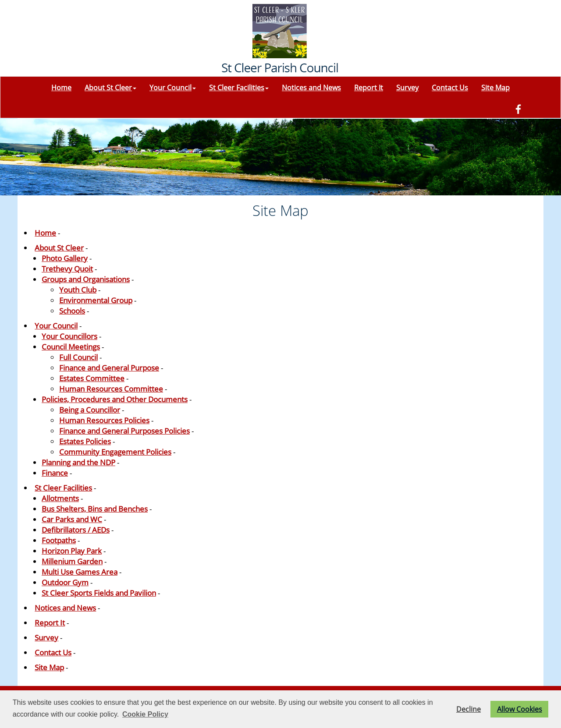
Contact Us (450, 88)
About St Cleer (110, 88)
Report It (369, 88)
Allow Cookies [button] (520, 709)
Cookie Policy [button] (145, 714)
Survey (407, 88)
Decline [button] (469, 709)
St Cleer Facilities (239, 88)
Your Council (173, 88)
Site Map (495, 88)
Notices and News (311, 88)
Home (61, 88)
